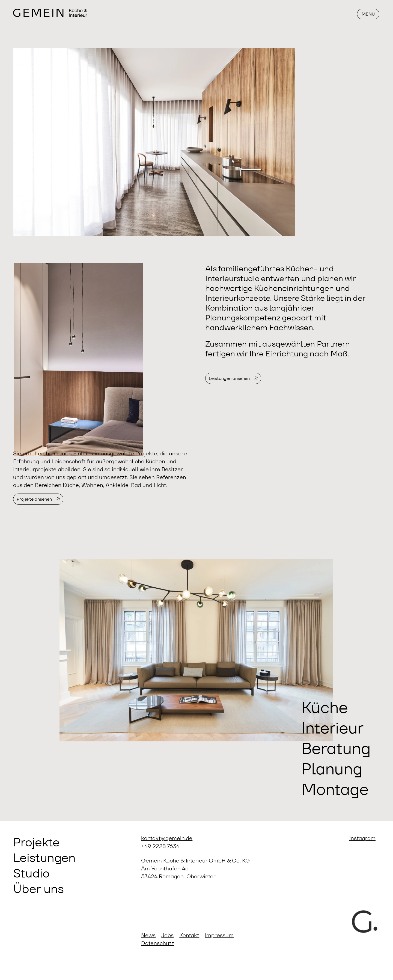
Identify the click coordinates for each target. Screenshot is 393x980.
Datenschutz (158, 943)
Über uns (38, 889)
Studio (31, 873)
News (148, 935)
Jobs (167, 935)
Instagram (362, 838)
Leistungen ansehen (229, 378)
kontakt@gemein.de (167, 838)
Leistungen (44, 858)
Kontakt (189, 935)
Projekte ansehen (34, 499)
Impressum (219, 935)
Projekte (36, 842)
